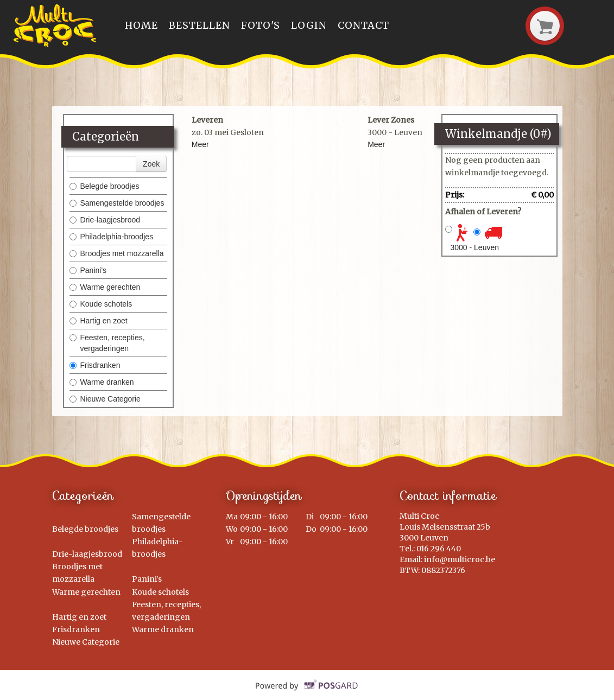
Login (309, 25)
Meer (200, 144)
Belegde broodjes (105, 186)
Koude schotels (101, 304)
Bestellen (200, 25)
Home (141, 25)
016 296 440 (439, 549)
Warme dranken (102, 382)
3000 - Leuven (475, 247)
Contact (363, 25)
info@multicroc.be (460, 559)
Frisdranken (95, 365)
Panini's (88, 270)
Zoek (151, 164)
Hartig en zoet (99, 321)
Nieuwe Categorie (105, 399)
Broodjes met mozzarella (117, 253)
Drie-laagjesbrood (105, 220)
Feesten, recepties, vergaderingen (107, 343)
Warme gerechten (105, 287)
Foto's (261, 25)
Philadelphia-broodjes (112, 237)
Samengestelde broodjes (117, 203)
